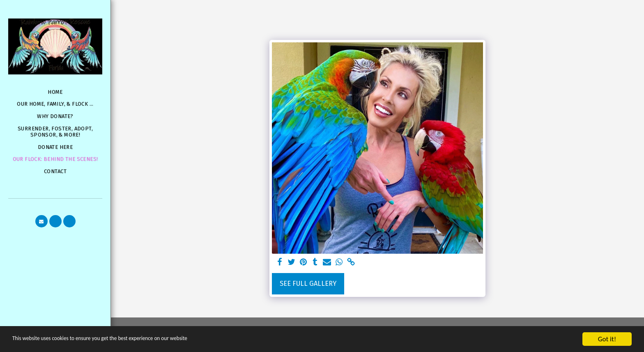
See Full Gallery (308, 284)
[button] (41, 221)
